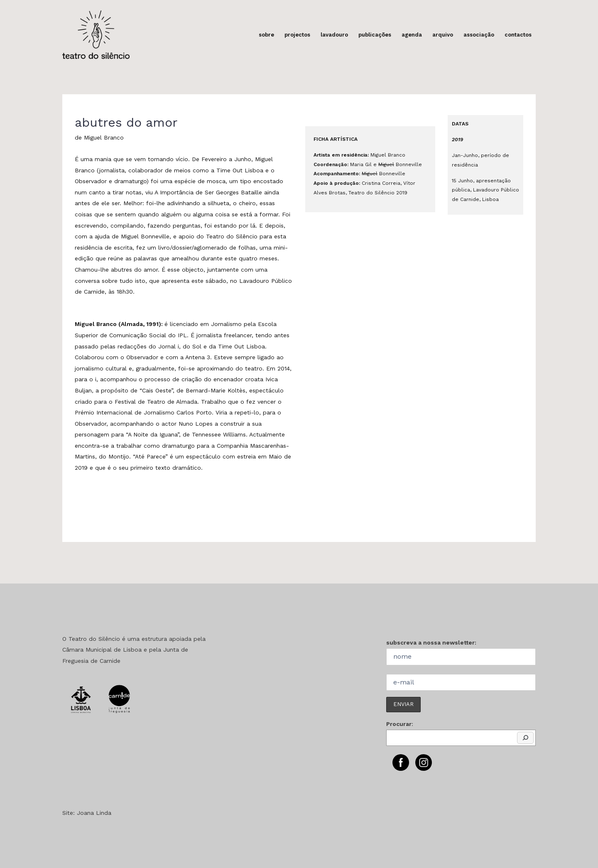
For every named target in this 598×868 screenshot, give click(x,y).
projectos (297, 35)
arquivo (443, 35)
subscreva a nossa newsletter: (431, 642)
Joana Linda (94, 813)
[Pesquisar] (525, 738)
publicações (375, 35)
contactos (518, 35)
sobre (266, 35)
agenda (412, 35)
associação (479, 35)
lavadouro (334, 35)
